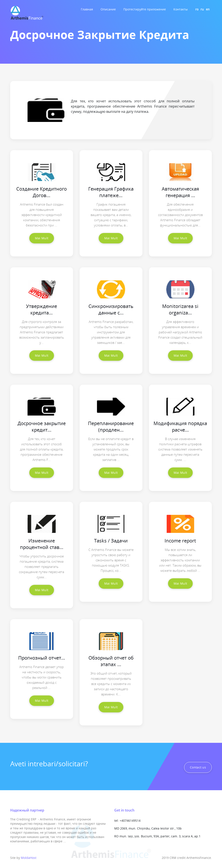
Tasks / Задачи (111, 540)
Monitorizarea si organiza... (180, 309)
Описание (108, 9)
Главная (87, 9)
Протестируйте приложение (145, 9)
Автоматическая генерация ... (180, 192)
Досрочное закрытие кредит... (42, 426)
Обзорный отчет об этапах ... (111, 661)
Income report (180, 540)
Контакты (181, 9)
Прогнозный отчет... (42, 658)
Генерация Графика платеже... (111, 192)
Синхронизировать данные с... (111, 309)
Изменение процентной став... (42, 544)
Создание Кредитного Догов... (42, 192)
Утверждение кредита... (42, 309)
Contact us (198, 767)
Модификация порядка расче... (180, 426)
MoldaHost (29, 858)
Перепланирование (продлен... (111, 426)
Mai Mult (42, 238)
